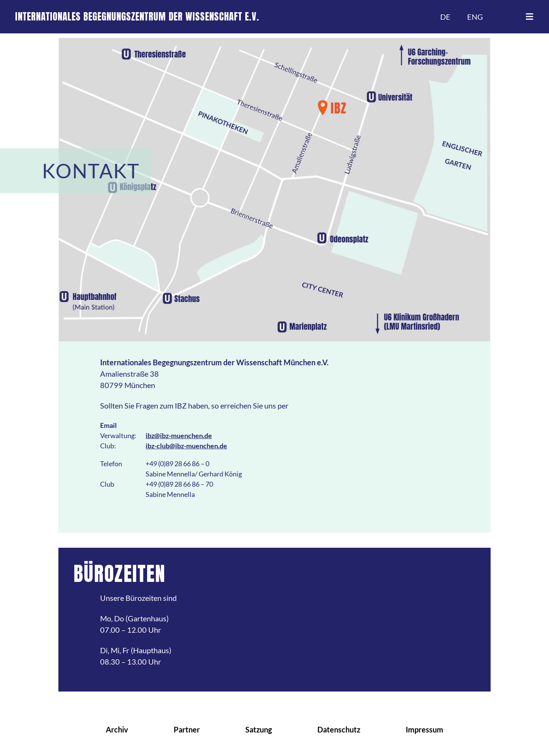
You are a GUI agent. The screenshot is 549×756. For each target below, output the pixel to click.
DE (445, 17)
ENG (475, 17)
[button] (529, 17)
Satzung (259, 729)
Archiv (117, 729)
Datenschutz (339, 729)
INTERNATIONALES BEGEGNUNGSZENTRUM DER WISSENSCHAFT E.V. (137, 17)
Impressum (424, 729)
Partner (187, 729)
